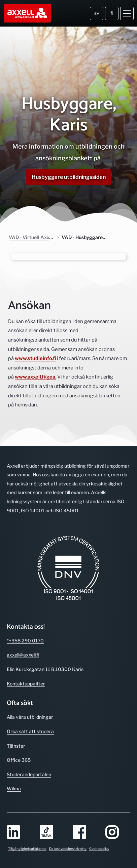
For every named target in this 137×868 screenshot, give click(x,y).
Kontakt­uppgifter (26, 684)
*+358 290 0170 (25, 641)
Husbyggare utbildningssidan (69, 177)
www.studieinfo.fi (35, 358)
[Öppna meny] (127, 13)
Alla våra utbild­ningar (30, 717)
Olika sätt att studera (30, 731)
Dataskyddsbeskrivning (68, 849)
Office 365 (19, 760)
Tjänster (16, 746)
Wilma (14, 788)
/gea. (50, 377)
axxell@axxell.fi (23, 655)
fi (112, 13)
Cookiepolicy (99, 849)
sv (97, 13)
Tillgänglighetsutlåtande (27, 849)
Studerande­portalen (29, 774)
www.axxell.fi (30, 377)
